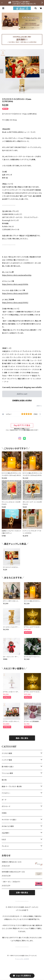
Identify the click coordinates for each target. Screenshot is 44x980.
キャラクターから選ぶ (9, 820)
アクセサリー (6, 793)
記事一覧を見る (22, 893)
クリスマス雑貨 (7, 753)
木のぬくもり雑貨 (8, 826)
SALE (4, 840)
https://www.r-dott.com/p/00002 (15, 303)
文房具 (4, 813)
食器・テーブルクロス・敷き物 (12, 787)
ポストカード (6, 806)
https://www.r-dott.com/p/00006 (15, 284)
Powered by (22, 959)
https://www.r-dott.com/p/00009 (15, 293)
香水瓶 (4, 780)
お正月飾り (6, 833)
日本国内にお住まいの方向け (22, 400)
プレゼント (5, 846)
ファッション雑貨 (7, 773)
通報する (39, 406)
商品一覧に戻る (22, 738)
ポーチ (4, 800)
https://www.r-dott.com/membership (17, 275)
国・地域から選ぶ (8, 767)
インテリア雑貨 (7, 760)
